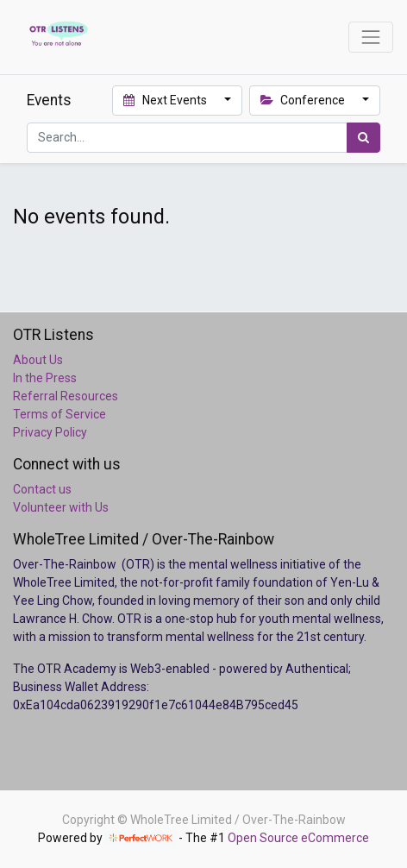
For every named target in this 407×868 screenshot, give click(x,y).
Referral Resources (66, 396)
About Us (38, 360)
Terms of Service (59, 414)
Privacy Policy (50, 432)
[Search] (363, 138)
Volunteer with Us (61, 507)
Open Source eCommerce (298, 838)
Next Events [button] (166, 100)
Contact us (42, 489)
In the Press (45, 378)
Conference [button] (304, 100)
